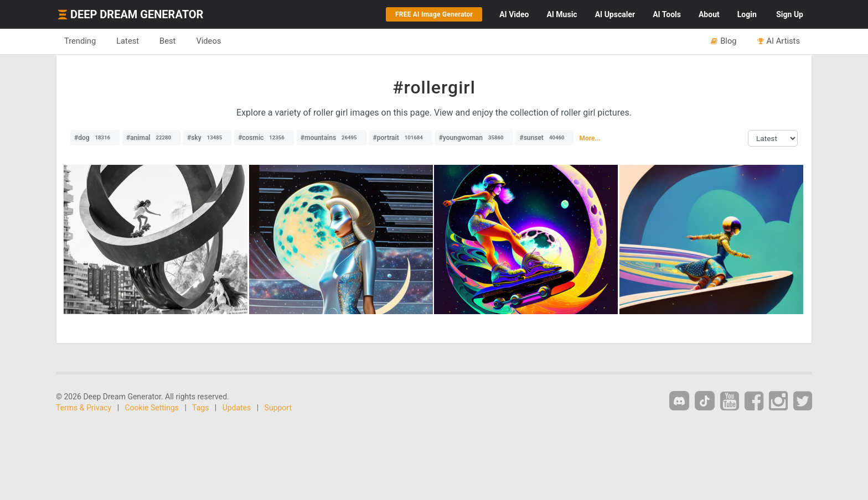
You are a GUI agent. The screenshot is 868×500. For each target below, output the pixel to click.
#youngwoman (474, 138)
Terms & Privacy (84, 408)
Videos (208, 41)
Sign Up (790, 14)
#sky (207, 138)
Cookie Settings (152, 408)
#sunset (544, 138)
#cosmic (264, 138)
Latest (128, 41)
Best (167, 41)
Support (278, 408)
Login (747, 14)
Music (562, 14)
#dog (95, 138)
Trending (80, 41)
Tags (200, 408)
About (709, 14)
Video (514, 14)
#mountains (332, 138)
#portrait (401, 138)
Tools (667, 14)
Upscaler (615, 14)
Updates (237, 408)
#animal (151, 138)
